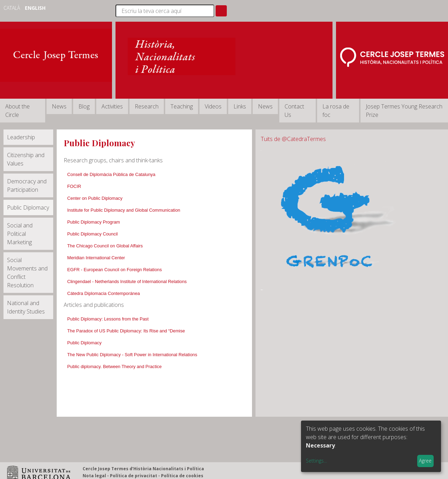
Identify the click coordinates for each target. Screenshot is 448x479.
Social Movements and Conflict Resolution (27, 273)
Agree (425, 461)
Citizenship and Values (26, 159)
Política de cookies (182, 476)
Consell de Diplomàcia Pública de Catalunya (111, 174)
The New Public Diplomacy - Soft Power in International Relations (132, 355)
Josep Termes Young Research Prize (404, 111)
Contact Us (294, 111)
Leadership (21, 137)
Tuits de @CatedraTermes (293, 139)
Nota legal (94, 476)
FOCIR (74, 186)
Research (147, 106)
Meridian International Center (96, 258)
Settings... (316, 461)
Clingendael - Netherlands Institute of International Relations (127, 281)
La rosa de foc (336, 111)
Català (12, 8)
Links (240, 106)
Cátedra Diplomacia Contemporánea (104, 293)
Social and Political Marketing (20, 234)
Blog (84, 106)
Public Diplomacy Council (92, 234)
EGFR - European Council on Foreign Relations (114, 270)
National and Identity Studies (26, 307)
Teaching (182, 106)
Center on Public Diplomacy (95, 198)
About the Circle (17, 111)
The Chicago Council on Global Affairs (105, 246)
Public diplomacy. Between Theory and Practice (114, 367)
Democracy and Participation (27, 185)
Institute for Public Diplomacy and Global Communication (124, 210)
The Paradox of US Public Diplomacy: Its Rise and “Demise (126, 331)
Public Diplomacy (28, 207)
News (59, 106)
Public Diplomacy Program (94, 222)
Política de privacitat (134, 476)
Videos (213, 106)
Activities (112, 106)
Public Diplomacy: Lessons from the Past (108, 319)
